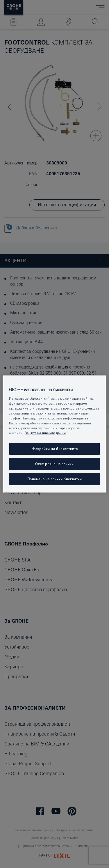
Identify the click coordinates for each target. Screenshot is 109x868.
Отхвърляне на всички (54, 464)
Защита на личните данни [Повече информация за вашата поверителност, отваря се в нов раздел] (45, 433)
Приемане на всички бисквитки (55, 479)
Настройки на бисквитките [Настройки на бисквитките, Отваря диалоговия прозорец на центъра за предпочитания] (55, 449)
